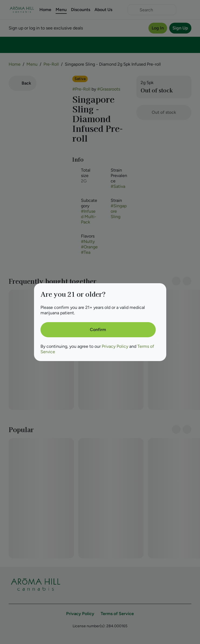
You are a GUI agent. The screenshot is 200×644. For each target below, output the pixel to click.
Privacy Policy (115, 346)
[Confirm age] (98, 330)
